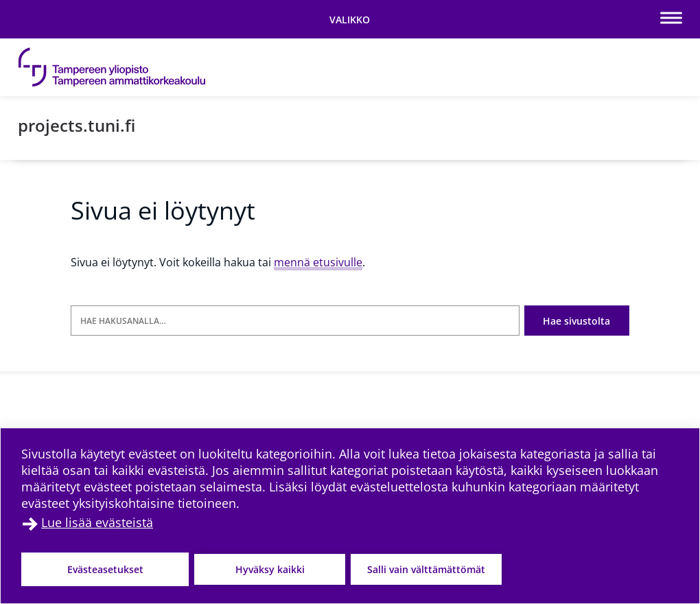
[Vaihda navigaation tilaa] (350, 19)
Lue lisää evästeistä (97, 522)
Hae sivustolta (576, 321)
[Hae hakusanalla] (295, 321)
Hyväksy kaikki (270, 569)
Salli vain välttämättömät (426, 569)
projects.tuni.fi (77, 125)
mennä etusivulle (318, 262)
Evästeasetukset (105, 569)
